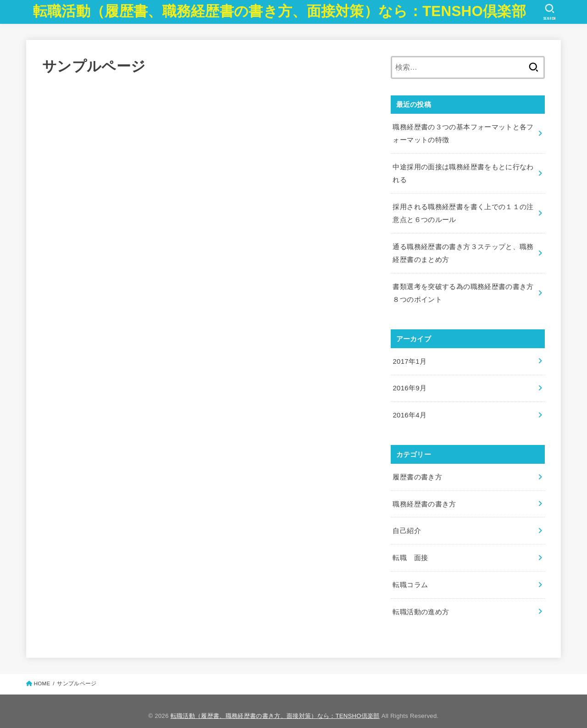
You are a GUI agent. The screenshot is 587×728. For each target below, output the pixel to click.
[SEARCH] (550, 12)
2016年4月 (409, 409)
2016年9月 (409, 383)
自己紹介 (407, 523)
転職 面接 (410, 550)
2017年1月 (409, 356)
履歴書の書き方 (417, 471)
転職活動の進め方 (421, 602)
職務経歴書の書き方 (424, 497)
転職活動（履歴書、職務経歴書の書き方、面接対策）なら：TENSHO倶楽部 (280, 11)
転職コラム (410, 576)
